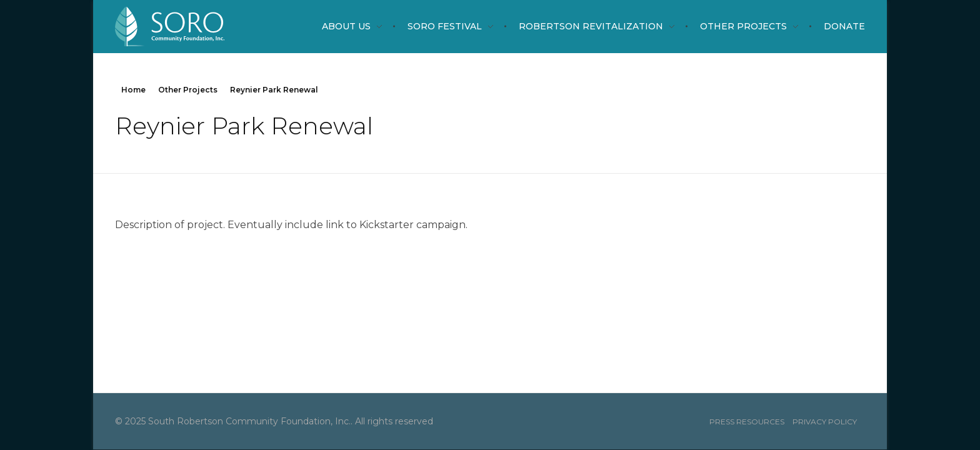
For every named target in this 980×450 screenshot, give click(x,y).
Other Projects (188, 90)
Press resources (747, 422)
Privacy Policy (825, 422)
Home (133, 90)
